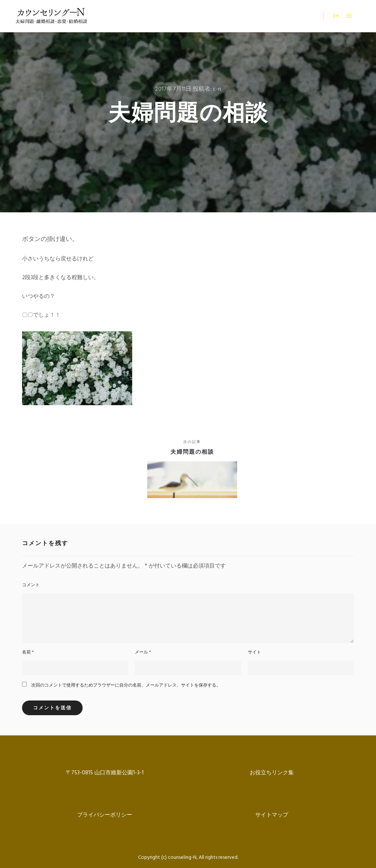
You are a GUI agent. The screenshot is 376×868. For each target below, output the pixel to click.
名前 (28, 652)
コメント (31, 585)
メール (143, 652)
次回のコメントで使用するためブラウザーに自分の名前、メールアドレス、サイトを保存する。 (126, 685)
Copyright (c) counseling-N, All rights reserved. (188, 858)
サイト (254, 652)
